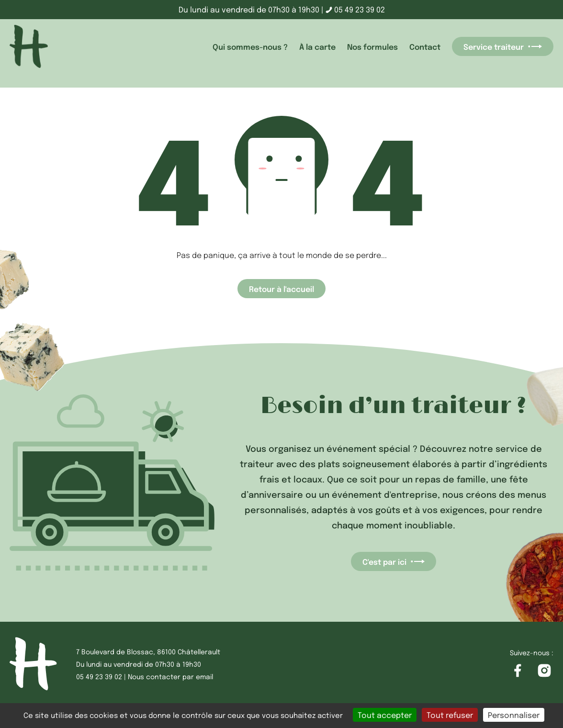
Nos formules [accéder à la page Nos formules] (372, 46)
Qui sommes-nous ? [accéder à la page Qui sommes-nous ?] (250, 46)
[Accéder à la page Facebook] (518, 671)
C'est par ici (394, 561)
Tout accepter (385, 715)
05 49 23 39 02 (355, 9)
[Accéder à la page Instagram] (544, 671)
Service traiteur (503, 46)
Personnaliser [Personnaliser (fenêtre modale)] (514, 715)
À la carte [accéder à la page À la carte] (317, 46)
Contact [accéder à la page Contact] (425, 46)
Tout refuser (450, 715)
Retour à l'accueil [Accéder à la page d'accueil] (281, 289)
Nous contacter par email (170, 676)
